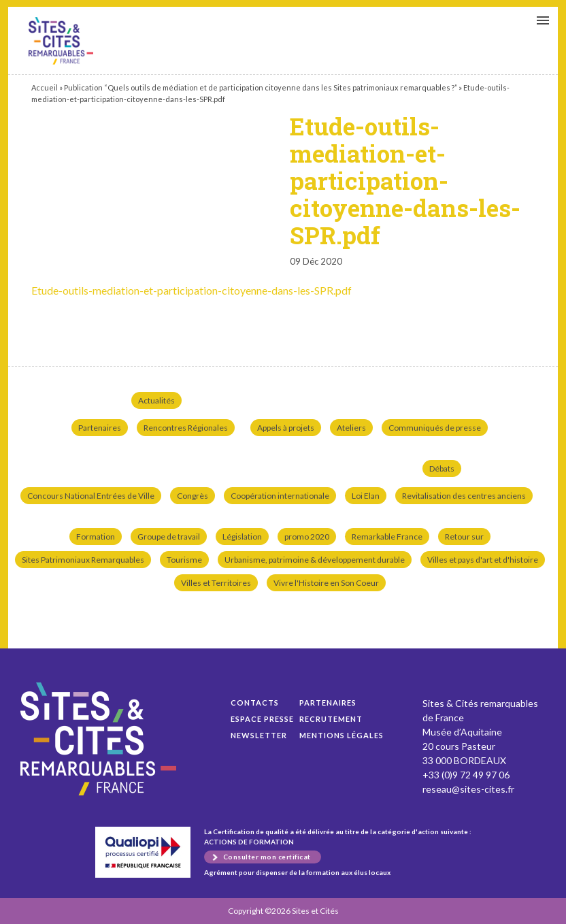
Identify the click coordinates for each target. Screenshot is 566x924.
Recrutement (331, 719)
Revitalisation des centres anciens (464, 496)
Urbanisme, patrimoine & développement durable (315, 560)
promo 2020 (307, 537)
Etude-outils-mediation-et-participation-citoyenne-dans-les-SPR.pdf (61, 41)
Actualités (156, 400)
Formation (96, 537)
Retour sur (464, 537)
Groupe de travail (169, 537)
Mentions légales (342, 735)
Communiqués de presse (435, 428)
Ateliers (351, 428)
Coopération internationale (280, 496)
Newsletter (259, 735)
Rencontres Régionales (186, 428)
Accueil (45, 87)
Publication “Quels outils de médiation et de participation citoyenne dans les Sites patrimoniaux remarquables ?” (261, 87)
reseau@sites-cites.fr (468, 789)
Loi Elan (366, 496)
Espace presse (262, 719)
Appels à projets (286, 428)
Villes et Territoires (216, 583)
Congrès (193, 496)
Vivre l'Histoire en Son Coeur (326, 583)
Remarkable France (387, 537)
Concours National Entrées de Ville (91, 496)
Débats (442, 468)
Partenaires (100, 428)
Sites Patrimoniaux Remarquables (83, 560)
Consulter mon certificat (267, 857)
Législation (242, 537)
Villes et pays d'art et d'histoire (483, 560)
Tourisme (184, 560)
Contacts (255, 703)
